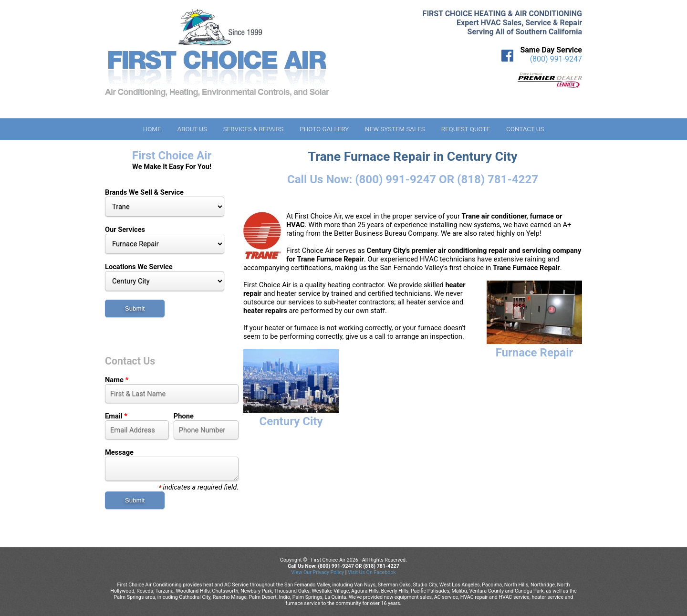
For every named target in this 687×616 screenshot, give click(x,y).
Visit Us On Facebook (372, 572)
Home (152, 129)
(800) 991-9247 (556, 59)
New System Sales (395, 129)
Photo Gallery (324, 129)
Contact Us (525, 129)
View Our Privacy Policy (317, 572)
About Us (192, 129)
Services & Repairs (254, 129)
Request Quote (466, 129)
